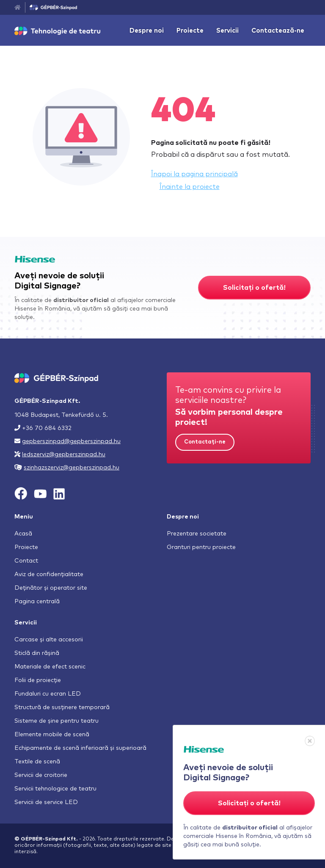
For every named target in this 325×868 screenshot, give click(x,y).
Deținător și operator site (51, 588)
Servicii (227, 31)
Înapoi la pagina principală (194, 174)
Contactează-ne (278, 31)
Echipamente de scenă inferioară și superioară (80, 748)
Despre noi (147, 31)
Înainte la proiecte (190, 187)
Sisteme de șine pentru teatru (56, 721)
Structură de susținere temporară (62, 707)
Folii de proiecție (38, 680)
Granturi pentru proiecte (201, 547)
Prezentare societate (197, 534)
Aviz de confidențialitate (49, 574)
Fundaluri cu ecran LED (48, 694)
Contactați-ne (205, 442)
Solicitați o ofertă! (254, 288)
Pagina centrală (37, 602)
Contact (26, 561)
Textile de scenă (37, 762)
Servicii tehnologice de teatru (55, 789)
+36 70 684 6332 (47, 428)
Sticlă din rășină (37, 653)
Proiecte (190, 31)
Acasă (23, 534)
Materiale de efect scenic (50, 667)
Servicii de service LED (46, 802)
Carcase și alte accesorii (49, 640)
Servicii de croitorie (41, 775)
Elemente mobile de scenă (52, 735)
